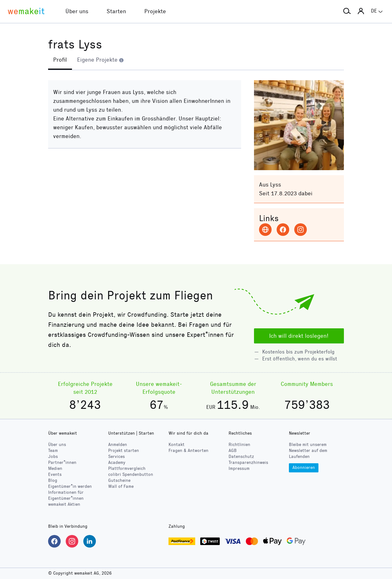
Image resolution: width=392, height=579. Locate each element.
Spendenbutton (131, 474)
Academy (117, 462)
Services (116, 457)
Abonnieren (304, 468)
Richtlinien (239, 445)
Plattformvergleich (127, 468)
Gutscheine (119, 480)
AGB (233, 451)
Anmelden (118, 445)
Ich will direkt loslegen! (299, 336)
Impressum (239, 468)
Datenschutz (241, 457)
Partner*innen (62, 462)
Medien (55, 468)
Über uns (57, 445)
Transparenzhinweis (248, 462)
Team (53, 451)
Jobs (53, 457)
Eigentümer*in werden (70, 486)
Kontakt (177, 445)
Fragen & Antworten (188, 451)
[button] (347, 11)
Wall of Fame (121, 486)
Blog (53, 480)
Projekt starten (124, 451)
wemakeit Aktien (64, 504)
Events (55, 474)
